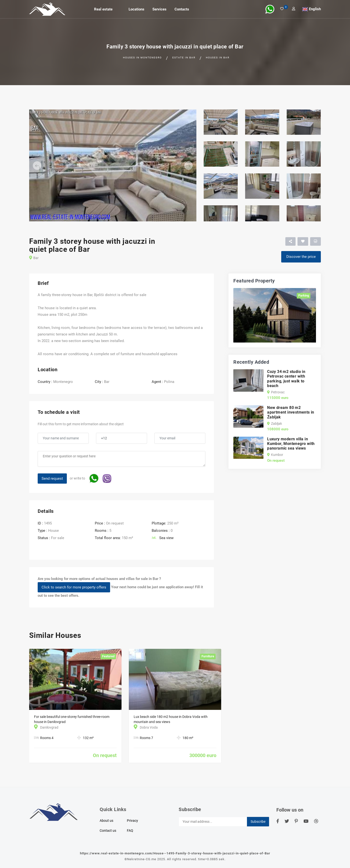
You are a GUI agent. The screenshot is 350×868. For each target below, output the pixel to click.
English (315, 9)
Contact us (108, 831)
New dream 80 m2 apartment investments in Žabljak (291, 412)
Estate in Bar (184, 58)
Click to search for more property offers (74, 587)
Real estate (103, 9)
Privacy (132, 821)
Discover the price (301, 257)
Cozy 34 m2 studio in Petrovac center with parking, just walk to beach (286, 379)
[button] (42, 165)
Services (159, 9)
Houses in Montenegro (142, 58)
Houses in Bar (218, 58)
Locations (136, 9)
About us (106, 821)
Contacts (182, 9)
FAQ (130, 831)
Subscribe (258, 822)
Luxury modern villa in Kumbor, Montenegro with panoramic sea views (291, 444)
